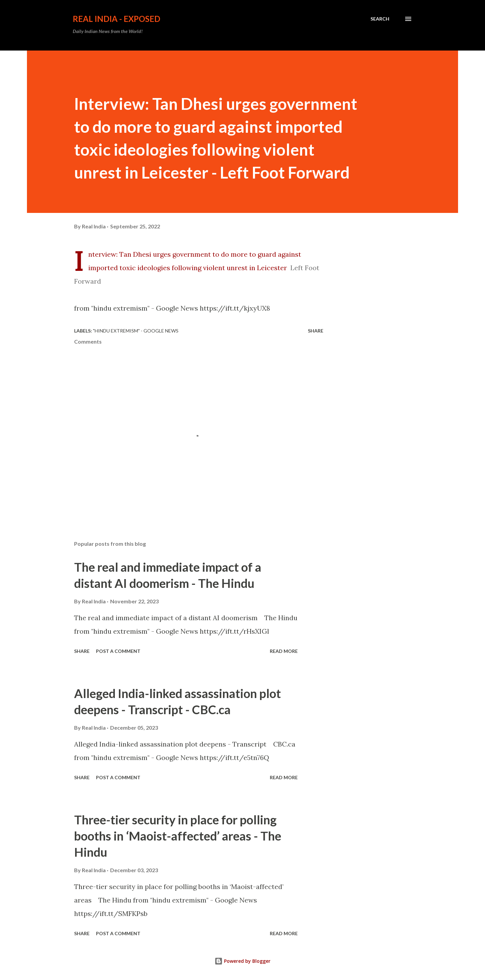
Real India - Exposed (117, 19)
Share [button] (316, 331)
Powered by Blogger (243, 961)
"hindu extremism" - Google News (136, 331)
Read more (284, 651)
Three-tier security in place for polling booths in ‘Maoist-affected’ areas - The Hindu (178, 836)
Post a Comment (118, 651)
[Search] (380, 19)
